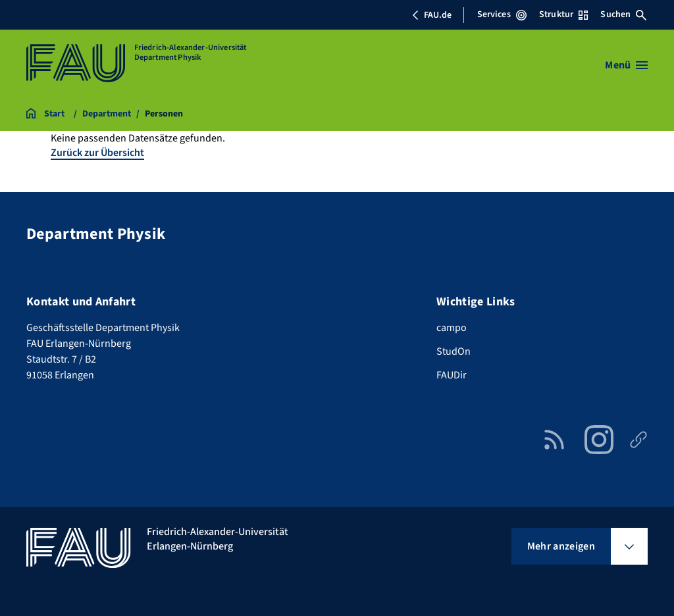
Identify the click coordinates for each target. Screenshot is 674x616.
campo (452, 328)
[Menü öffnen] (626, 65)
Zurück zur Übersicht (97, 153)
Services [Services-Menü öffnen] (502, 14)
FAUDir (452, 375)
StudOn (454, 351)
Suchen (623, 14)
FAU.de (432, 15)
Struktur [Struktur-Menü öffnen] (563, 14)
